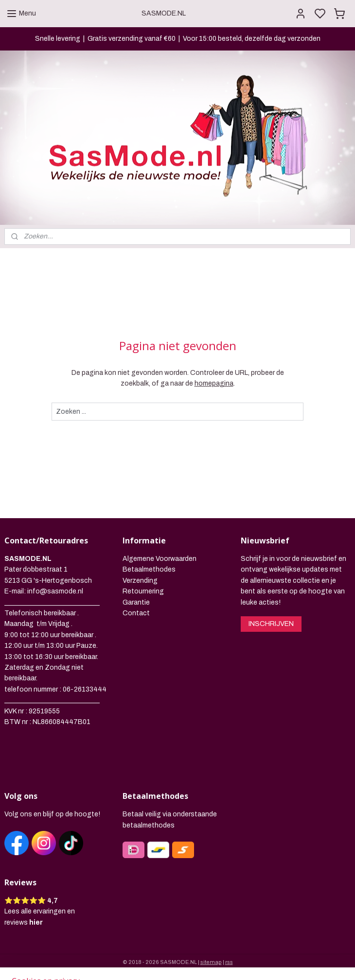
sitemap (211, 962)
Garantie (136, 602)
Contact (136, 613)
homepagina (214, 383)
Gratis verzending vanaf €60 (132, 39)
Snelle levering (58, 39)
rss (229, 962)
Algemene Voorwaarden (160, 559)
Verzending (140, 581)
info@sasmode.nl (55, 591)
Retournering (143, 591)
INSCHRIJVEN (271, 624)
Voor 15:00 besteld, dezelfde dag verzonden (252, 39)
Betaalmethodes (149, 569)
